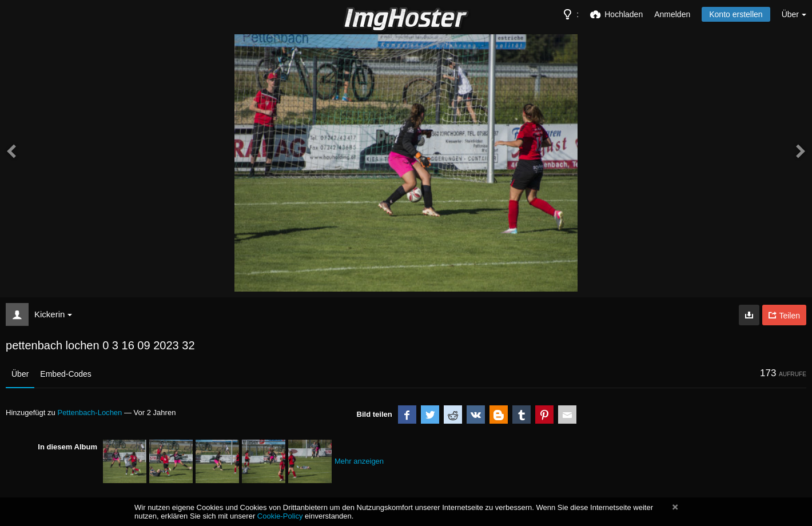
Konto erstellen (736, 14)
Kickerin (53, 314)
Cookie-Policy (280, 516)
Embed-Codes (66, 374)
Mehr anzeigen (359, 461)
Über (20, 374)
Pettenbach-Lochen (89, 413)
